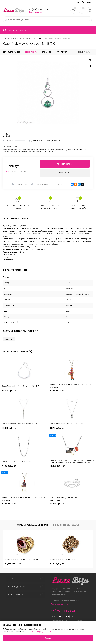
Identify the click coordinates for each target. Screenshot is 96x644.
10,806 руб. (24, 430)
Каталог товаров (15, 30)
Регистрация (87, 2)
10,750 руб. (13, 564)
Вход (77, 2)
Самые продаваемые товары (33, 525)
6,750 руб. (57, 564)
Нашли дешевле (20, 184)
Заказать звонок (35, 12)
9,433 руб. (24, 467)
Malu (68, 283)
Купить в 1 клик (65, 173)
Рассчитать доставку (41, 184)
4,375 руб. (72, 430)
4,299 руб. (72, 392)
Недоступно (61, 184)
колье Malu (9, 339)
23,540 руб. (72, 505)
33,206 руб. (24, 392)
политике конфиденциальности (38, 632)
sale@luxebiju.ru (65, 617)
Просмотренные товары (66, 525)
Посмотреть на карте (60, 604)
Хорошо (48, 638)
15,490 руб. (72, 467)
